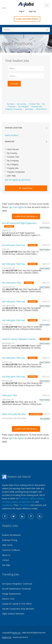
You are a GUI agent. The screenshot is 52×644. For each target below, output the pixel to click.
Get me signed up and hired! (17, 180)
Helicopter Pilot (10, 395)
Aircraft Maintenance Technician (17, 589)
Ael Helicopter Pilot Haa (14, 245)
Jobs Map (29, 109)
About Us (6, 555)
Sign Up (32, 11)
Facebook (23, 498)
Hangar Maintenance (11, 594)
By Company (12, 161)
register (21, 207)
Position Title (34, 104)
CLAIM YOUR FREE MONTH (27, 19)
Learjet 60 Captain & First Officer (17, 604)
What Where (41, 109)
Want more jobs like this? (14, 414)
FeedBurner (7, 505)
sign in (11, 207)
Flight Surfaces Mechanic (13, 614)
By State (11, 104)
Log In (22, 11)
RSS (33, 502)
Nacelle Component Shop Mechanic (18, 609)
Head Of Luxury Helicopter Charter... (19, 339)
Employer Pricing (10, 540)
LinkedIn (40, 498)
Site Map (6, 565)
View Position (45, 227)
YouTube (6, 502)
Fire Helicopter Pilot (12, 283)
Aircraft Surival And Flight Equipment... (20, 223)
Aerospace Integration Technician (17, 584)
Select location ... (12, 135)
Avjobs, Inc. (17, 633)
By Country (22, 104)
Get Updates (45, 418)
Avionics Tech (8, 599)
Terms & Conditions (11, 550)
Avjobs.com (7, 637)
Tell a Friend (24, 505)
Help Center (7, 545)
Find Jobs (14, 84)
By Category (24, 106)
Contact (6, 560)
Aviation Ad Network (20, 502)
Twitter (32, 498)
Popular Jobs (37, 106)
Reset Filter (26, 188)
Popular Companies (14, 109)
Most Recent (12, 149)
